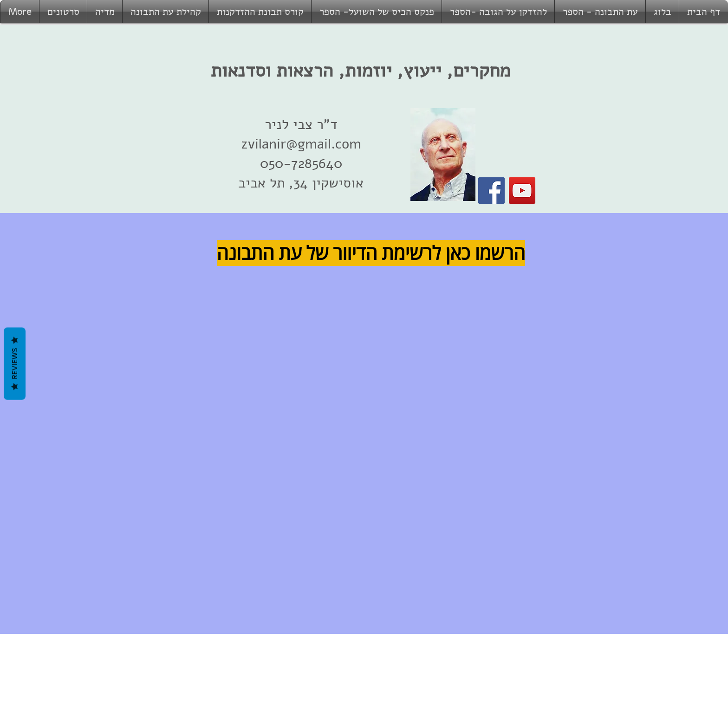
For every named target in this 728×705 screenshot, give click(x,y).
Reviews (15, 363)
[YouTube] (522, 191)
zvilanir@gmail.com (301, 144)
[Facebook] (491, 191)
